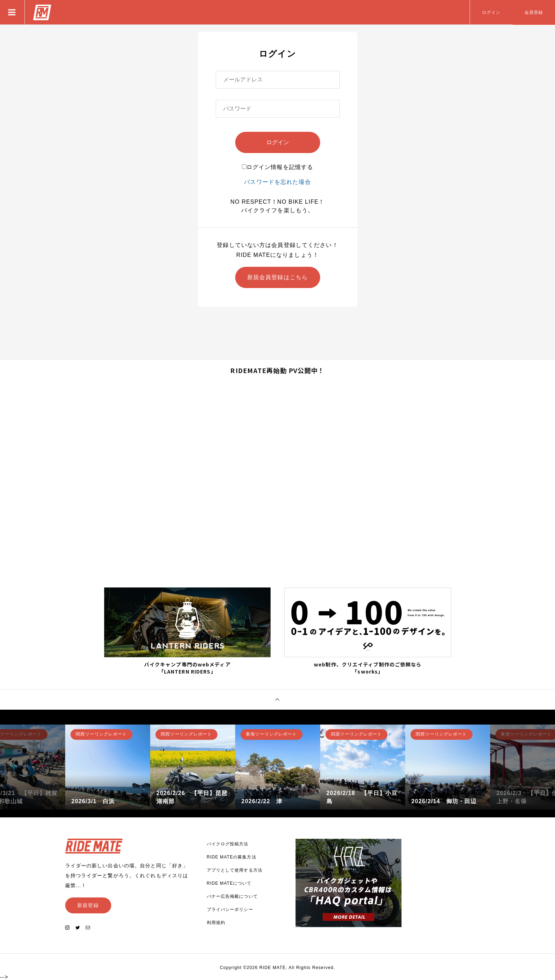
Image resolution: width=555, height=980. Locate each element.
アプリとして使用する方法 (235, 870)
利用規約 (216, 923)
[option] (108, 767)
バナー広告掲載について (232, 896)
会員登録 (534, 12)
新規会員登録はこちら (277, 277)
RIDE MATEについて (229, 883)
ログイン (491, 12)
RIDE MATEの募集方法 (232, 857)
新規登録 (88, 905)
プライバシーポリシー (230, 909)
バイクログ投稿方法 (228, 844)
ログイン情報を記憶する (277, 167)
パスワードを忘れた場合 (277, 182)
